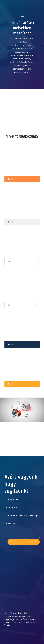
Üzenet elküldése (24, 542)
